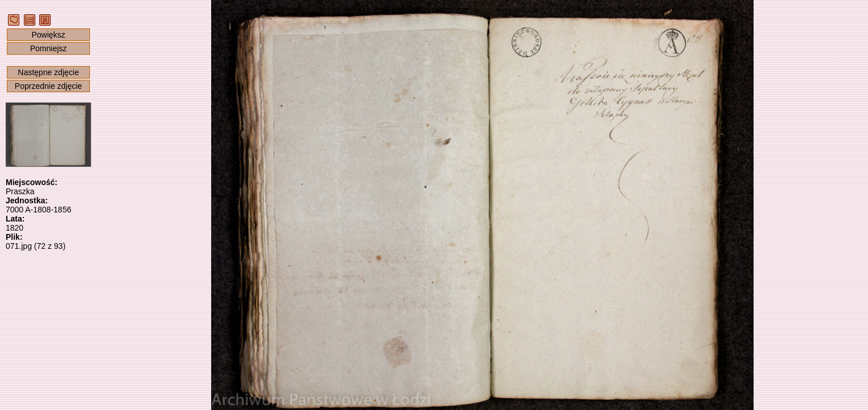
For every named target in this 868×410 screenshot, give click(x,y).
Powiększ (48, 35)
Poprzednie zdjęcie (48, 86)
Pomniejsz (49, 48)
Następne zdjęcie (48, 72)
